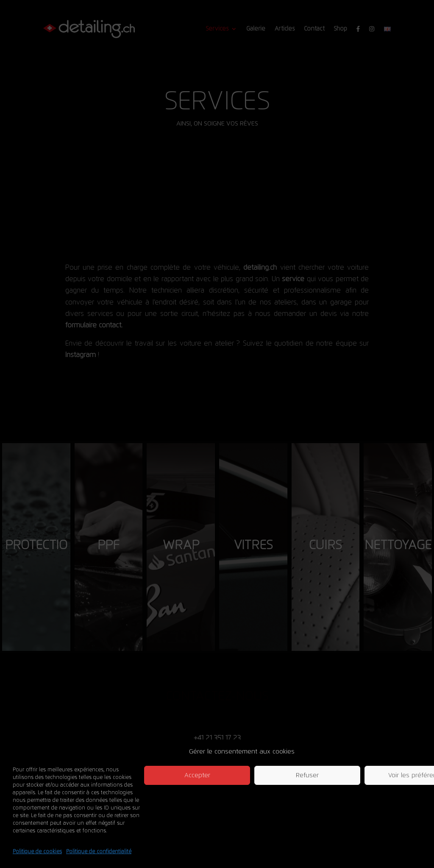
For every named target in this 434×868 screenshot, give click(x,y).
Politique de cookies (37, 851)
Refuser (307, 775)
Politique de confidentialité (99, 851)
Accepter (197, 775)
